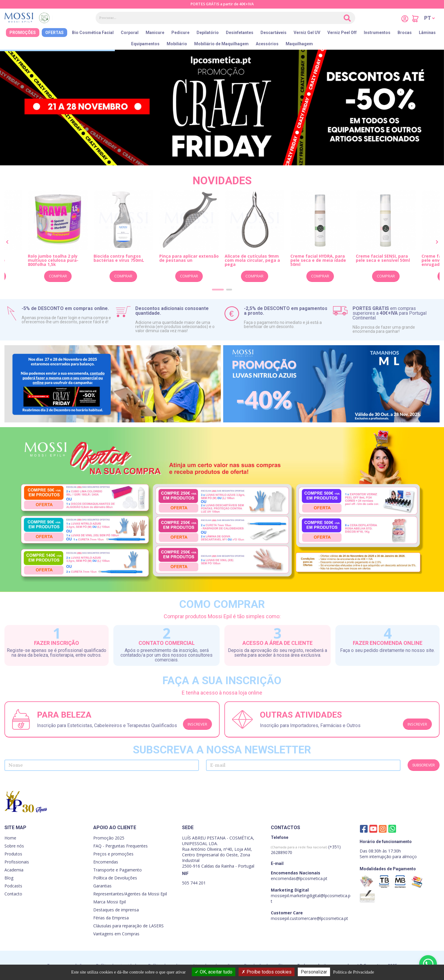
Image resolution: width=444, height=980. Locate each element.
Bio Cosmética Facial (93, 33)
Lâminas (427, 33)
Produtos (13, 854)
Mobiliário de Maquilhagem (221, 44)
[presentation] (7, 242)
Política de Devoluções (115, 878)
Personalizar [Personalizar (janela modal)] (314, 972)
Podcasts (13, 886)
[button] (429, 18)
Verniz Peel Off (342, 33)
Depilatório (208, 33)
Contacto (13, 894)
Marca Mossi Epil (110, 902)
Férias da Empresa (111, 918)
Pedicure (180, 33)
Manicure (155, 33)
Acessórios (267, 44)
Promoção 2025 (109, 838)
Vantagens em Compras (116, 934)
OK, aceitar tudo (214, 972)
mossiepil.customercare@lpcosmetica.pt (309, 918)
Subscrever (424, 765)
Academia (14, 870)
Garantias (102, 886)
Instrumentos (377, 33)
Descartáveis (274, 33)
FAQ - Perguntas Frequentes (120, 846)
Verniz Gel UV (307, 33)
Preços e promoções (113, 854)
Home (10, 838)
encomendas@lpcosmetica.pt (299, 878)
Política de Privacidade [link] (353, 972)
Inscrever (197, 724)
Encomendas (106, 862)
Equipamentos (145, 44)
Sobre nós (14, 846)
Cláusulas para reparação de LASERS (128, 926)
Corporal (130, 33)
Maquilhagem (299, 44)
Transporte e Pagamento (118, 870)
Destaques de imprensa (116, 910)
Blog (9, 878)
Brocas (405, 33)
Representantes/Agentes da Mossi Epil (130, 894)
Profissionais (17, 862)
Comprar (58, 276)
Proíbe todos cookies (267, 972)
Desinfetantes (240, 33)
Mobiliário (177, 44)
